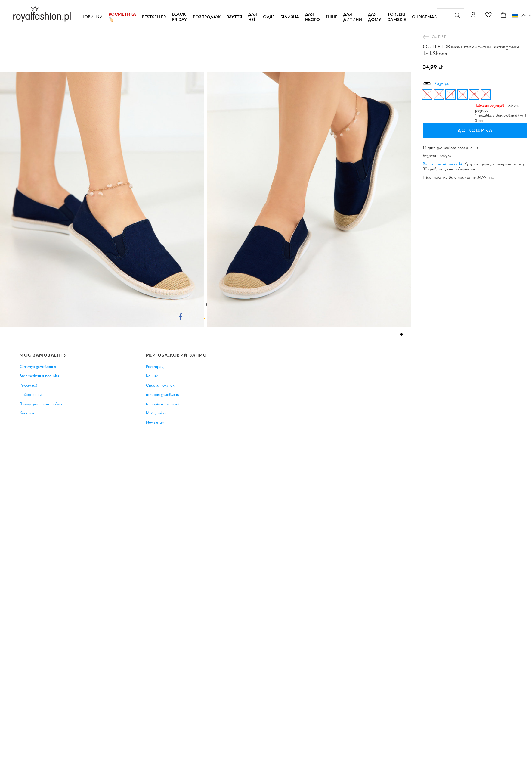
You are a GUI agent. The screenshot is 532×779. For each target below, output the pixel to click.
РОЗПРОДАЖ (207, 17)
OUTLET (439, 37)
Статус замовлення (38, 367)
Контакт (28, 413)
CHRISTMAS (424, 17)
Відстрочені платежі (442, 164)
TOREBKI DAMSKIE (397, 17)
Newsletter (155, 423)
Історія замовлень (162, 395)
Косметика (122, 15)
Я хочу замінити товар (41, 404)
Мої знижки (156, 413)
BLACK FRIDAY (179, 17)
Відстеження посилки (39, 376)
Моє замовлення (43, 355)
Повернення (31, 395)
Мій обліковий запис (176, 355)
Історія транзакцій (164, 404)
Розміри (436, 83)
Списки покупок (160, 386)
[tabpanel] (104, 200)
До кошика (465, 131)
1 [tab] (402, 334)
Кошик (152, 376)
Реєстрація (156, 367)
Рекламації (28, 386)
